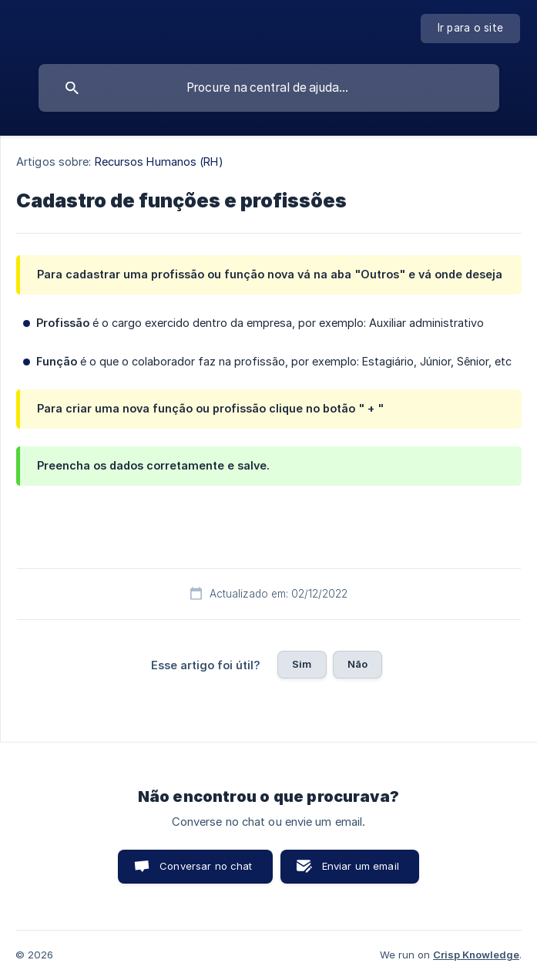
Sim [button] (302, 664)
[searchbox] (269, 88)
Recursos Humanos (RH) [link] (159, 162)
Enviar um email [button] (361, 866)
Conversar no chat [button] (206, 866)
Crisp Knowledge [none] (476, 955)
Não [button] (357, 664)
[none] (471, 29)
